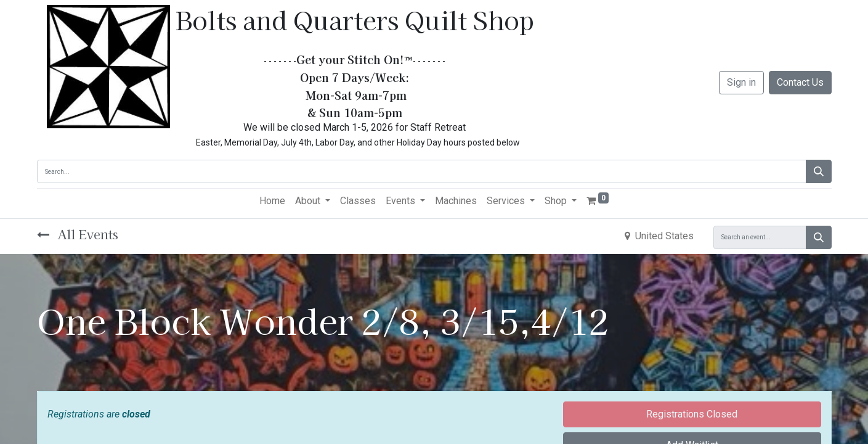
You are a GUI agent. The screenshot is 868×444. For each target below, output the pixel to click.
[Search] (819, 171)
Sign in (741, 82)
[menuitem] (272, 201)
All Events (78, 234)
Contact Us (800, 82)
